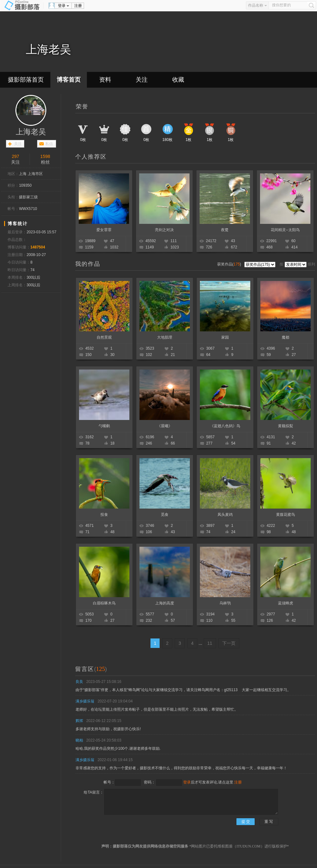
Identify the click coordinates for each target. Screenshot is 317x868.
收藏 (178, 80)
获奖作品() (230, 264)
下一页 (229, 643)
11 (210, 643)
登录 (62, 6)
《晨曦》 (165, 426)
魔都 (286, 337)
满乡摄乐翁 (85, 701)
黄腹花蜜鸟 (286, 515)
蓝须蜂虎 (286, 603)
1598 (45, 156)
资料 (105, 80)
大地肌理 (165, 337)
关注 (142, 80)
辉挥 (79, 721)
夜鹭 (225, 230)
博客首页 (69, 80)
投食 (104, 515)
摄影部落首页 (26, 80)
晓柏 (79, 740)
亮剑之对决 (164, 230)
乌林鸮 (225, 603)
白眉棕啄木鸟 (104, 603)
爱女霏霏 (104, 230)
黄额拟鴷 (286, 426)
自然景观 (104, 337)
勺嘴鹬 (104, 426)
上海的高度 (165, 603)
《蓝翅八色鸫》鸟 (225, 426)
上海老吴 (31, 132)
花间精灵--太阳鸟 (285, 230)
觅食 (165, 515)
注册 (78, 6)
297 (16, 156)
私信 (49, 144)
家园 (225, 337)
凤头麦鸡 (225, 515)
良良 (79, 682)
